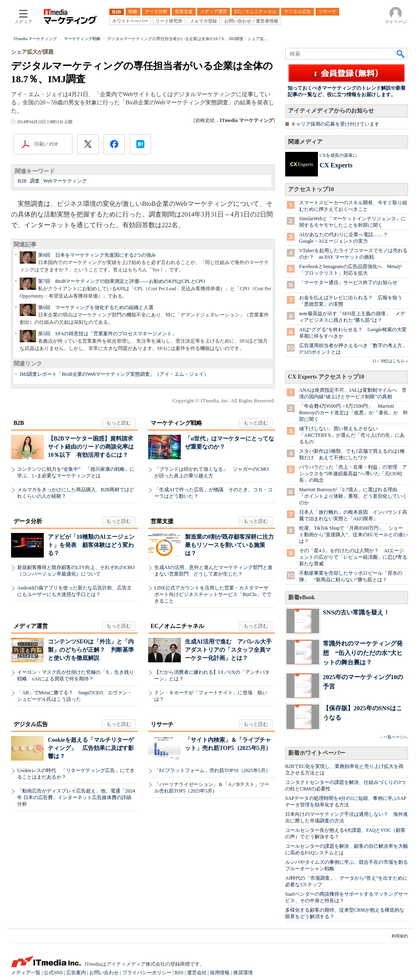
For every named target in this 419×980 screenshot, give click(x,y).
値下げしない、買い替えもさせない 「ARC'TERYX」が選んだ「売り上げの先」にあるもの (352, 435)
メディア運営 (31, 626)
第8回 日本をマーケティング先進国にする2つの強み (97, 255)
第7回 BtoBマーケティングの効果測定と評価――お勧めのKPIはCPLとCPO (122, 281)
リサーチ (162, 724)
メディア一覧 (26, 973)
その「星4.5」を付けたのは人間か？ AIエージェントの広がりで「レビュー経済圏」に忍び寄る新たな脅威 (353, 557)
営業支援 (162, 521)
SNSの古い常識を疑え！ (356, 612)
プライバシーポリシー (147, 973)
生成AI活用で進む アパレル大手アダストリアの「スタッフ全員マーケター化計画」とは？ (228, 650)
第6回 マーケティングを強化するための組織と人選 (96, 307)
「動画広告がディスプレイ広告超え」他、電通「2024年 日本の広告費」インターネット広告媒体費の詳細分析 (76, 797)
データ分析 (28, 521)
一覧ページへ (396, 737)
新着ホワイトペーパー (317, 753)
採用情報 (220, 973)
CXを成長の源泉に (338, 155)
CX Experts (336, 165)
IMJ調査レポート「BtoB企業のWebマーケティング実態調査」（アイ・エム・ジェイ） (114, 374)
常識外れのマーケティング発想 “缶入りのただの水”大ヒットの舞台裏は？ (363, 653)
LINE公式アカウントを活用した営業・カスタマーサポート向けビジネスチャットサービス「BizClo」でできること (213, 594)
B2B (22, 181)
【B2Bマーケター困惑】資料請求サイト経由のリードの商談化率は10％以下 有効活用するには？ (91, 447)
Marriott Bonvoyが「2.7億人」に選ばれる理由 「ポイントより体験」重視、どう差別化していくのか (353, 496)
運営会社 (197, 973)
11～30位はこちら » (390, 361)
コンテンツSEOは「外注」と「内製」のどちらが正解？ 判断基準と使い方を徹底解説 (91, 650)
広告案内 (76, 973)
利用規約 (400, 936)
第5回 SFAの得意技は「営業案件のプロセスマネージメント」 (107, 334)
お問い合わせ (104, 973)
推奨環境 (243, 973)
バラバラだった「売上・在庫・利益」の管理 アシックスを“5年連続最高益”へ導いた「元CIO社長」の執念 (353, 474)
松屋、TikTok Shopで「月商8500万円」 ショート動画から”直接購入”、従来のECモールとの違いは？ (354, 535)
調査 (35, 181)
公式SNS (53, 973)
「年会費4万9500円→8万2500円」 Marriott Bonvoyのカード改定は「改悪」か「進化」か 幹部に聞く (354, 413)
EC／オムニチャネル (177, 626)
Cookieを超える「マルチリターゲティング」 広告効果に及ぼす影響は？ (91, 748)
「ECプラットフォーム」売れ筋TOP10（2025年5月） (212, 770)
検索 (401, 54)
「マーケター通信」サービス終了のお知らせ (348, 282)
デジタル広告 (31, 724)
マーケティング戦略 (176, 423)
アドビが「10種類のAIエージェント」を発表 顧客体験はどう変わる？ (91, 545)
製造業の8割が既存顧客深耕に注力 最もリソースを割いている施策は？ (232, 545)
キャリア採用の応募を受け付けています (335, 124)
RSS (179, 973)
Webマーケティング (65, 181)
